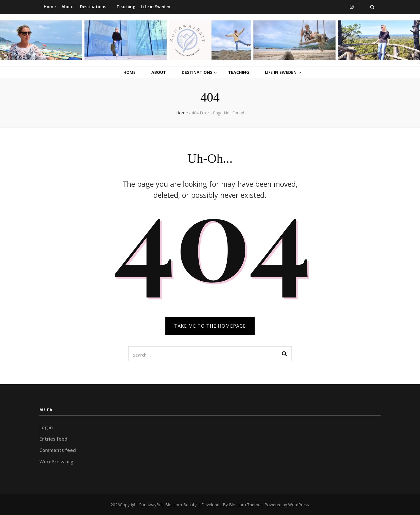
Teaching (126, 7)
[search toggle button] (372, 7)
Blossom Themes (246, 505)
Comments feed (58, 450)
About (68, 7)
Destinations (93, 7)
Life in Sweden (156, 7)
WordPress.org (56, 462)
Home (50, 7)
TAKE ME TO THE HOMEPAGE (210, 326)
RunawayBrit (151, 505)
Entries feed (53, 439)
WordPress (299, 505)
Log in (46, 427)
